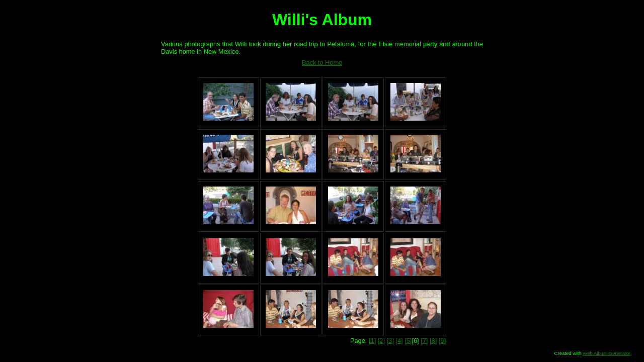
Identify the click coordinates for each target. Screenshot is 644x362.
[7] (424, 341)
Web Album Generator (607, 353)
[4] (399, 341)
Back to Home (322, 63)
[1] (372, 341)
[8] (433, 341)
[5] (408, 341)
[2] (381, 341)
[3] (390, 341)
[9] (442, 341)
